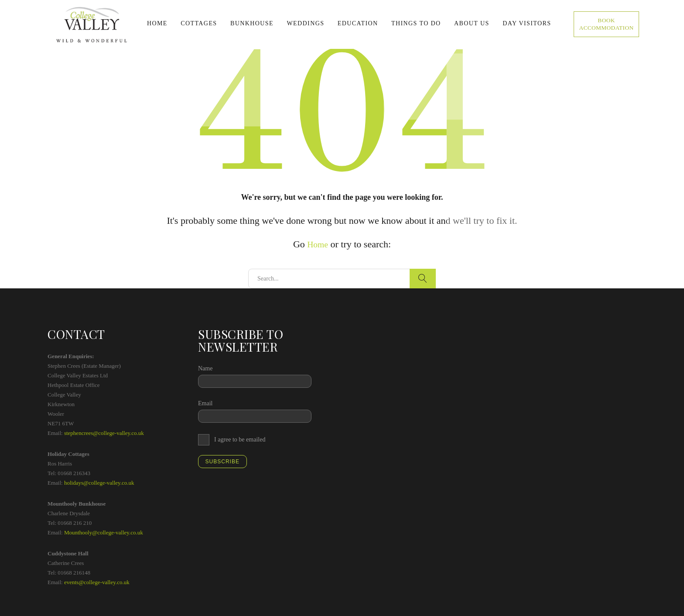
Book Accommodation (607, 24)
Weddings (305, 23)
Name (205, 368)
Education (358, 23)
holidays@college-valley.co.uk (99, 482)
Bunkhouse (252, 23)
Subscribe (222, 461)
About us (472, 23)
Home (157, 23)
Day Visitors (527, 23)
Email (205, 403)
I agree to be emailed (240, 439)
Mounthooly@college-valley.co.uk (104, 532)
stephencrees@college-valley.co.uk (104, 433)
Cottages (199, 23)
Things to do (416, 23)
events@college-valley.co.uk (97, 582)
